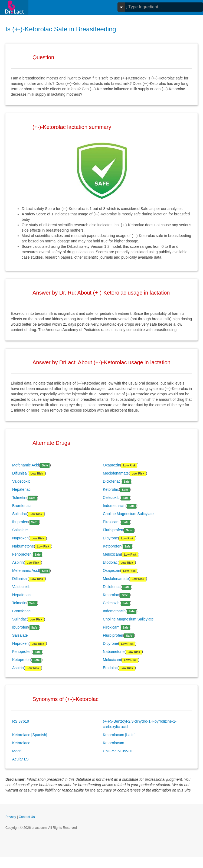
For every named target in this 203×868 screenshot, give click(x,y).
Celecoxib (111, 498)
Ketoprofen (112, 546)
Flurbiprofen (113, 530)
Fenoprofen (22, 554)
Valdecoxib (21, 481)
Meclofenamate (116, 473)
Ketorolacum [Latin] (119, 735)
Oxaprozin (112, 465)
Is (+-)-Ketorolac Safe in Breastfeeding (61, 29)
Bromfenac (21, 506)
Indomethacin (114, 506)
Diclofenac (112, 481)
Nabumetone (23, 546)
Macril (17, 751)
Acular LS (20, 759)
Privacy (11, 817)
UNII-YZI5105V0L (118, 751)
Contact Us (27, 817)
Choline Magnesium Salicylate (128, 514)
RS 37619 (21, 721)
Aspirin (18, 562)
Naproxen (20, 538)
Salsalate (20, 530)
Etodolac (110, 562)
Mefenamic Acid (26, 465)
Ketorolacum (114, 743)
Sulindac (19, 514)
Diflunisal (20, 473)
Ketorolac (111, 489)
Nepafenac (21, 489)
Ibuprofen (20, 522)
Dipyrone (110, 538)
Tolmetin (19, 498)
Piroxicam (111, 522)
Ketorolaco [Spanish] (30, 735)
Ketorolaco (21, 743)
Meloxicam (112, 554)
